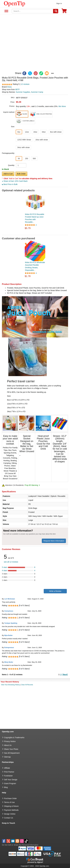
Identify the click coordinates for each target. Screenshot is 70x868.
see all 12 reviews (11, 562)
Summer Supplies (23, 92)
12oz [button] (27, 132)
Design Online (10, 814)
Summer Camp (37, 92)
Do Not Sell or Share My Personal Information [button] (20, 845)
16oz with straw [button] (42, 140)
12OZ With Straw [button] (24, 140)
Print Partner (9, 772)
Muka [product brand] (9, 87)
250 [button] (27, 158)
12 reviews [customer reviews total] (25, 84)
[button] (22, 114)
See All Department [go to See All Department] (12, 753)
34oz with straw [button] (23, 147)
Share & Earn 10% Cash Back (15, 181)
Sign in (59, 3)
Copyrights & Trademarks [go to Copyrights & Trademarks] (14, 738)
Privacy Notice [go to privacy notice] (10, 741)
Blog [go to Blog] (6, 787)
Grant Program (10, 783)
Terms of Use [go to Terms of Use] (9, 802)
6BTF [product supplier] (17, 89)
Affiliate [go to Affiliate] (7, 768)
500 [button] (34, 158)
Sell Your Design (11, 780)
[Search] (56, 11)
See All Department (6, 11)
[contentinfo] (15, 4)
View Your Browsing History (10, 685)
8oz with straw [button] (56, 132)
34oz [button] (44, 132)
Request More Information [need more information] (54, 541)
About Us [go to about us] (8, 745)
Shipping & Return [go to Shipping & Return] (11, 806)
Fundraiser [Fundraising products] (8, 776)
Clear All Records (27, 685)
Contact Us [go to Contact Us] (9, 818)
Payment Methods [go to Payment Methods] (11, 810)
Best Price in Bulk (10, 184)
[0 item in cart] (64, 12)
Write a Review (55, 591)
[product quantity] (21, 165)
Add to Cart (8, 174)
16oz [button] (35, 132)
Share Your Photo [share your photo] (11, 749)
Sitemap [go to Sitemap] (7, 757)
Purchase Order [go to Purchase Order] (10, 798)
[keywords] (33, 11)
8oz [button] (19, 132)
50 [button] (19, 158)
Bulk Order (21, 174)
